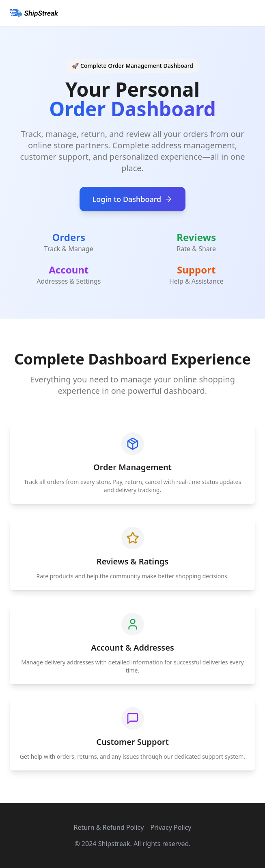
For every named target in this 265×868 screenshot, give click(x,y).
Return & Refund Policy (109, 827)
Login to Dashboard (133, 199)
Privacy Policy (171, 827)
